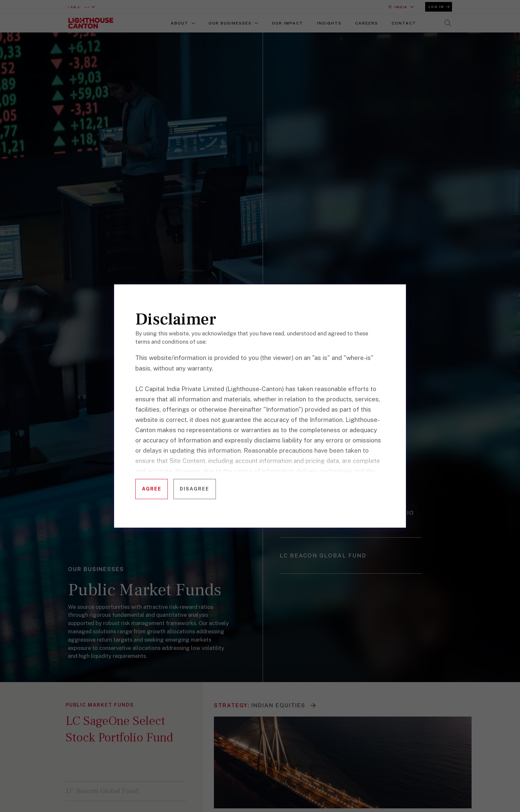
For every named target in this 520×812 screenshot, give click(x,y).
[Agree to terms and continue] (152, 489)
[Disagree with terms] (195, 489)
